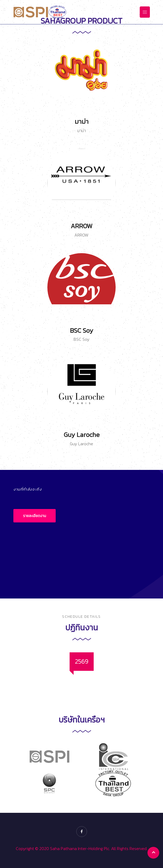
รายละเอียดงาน (35, 516)
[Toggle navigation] (145, 12)
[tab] (82, 662)
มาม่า (82, 121)
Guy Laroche (82, 435)
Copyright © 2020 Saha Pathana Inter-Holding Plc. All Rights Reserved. (82, 848)
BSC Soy (81, 330)
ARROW (82, 226)
